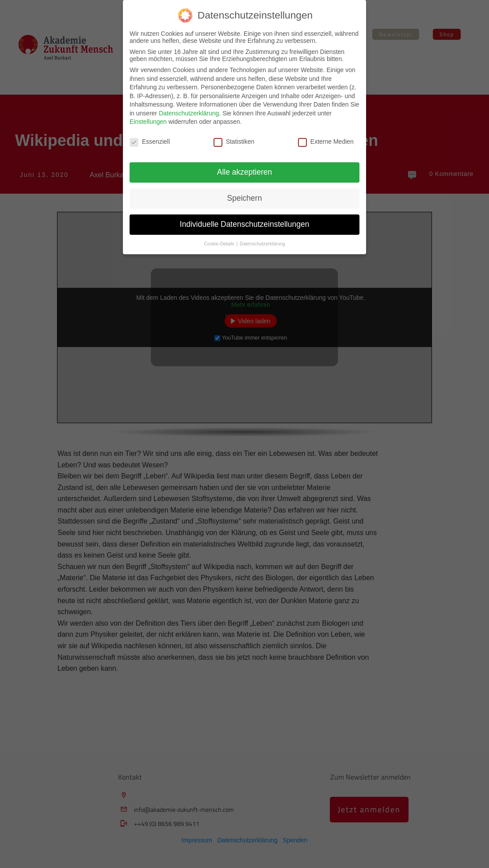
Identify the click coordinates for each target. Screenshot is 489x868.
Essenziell (150, 141)
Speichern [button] (245, 198)
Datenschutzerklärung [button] (262, 244)
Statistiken (234, 141)
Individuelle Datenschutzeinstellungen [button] (245, 224)
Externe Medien (326, 141)
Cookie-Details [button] (220, 244)
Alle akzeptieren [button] (245, 172)
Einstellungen (148, 122)
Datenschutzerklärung (189, 113)
